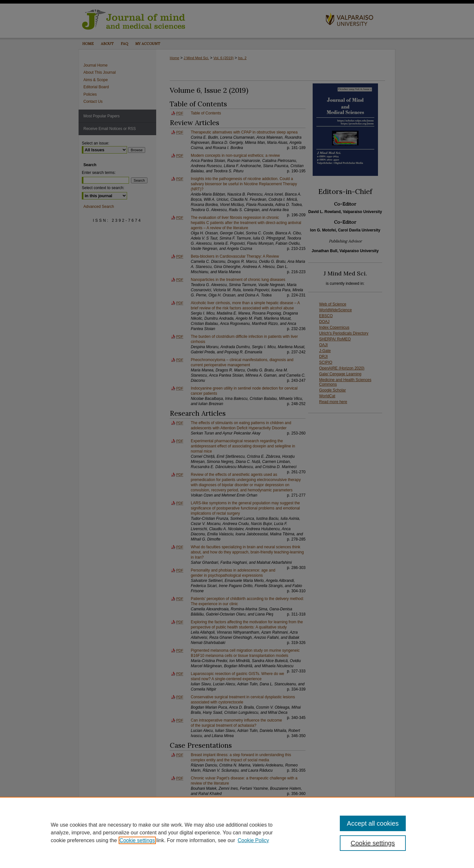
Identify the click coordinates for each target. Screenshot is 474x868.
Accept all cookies (373, 823)
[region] (237, 832)
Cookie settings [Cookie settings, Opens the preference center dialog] (373, 843)
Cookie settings (137, 840)
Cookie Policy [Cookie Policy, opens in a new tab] (253, 840)
